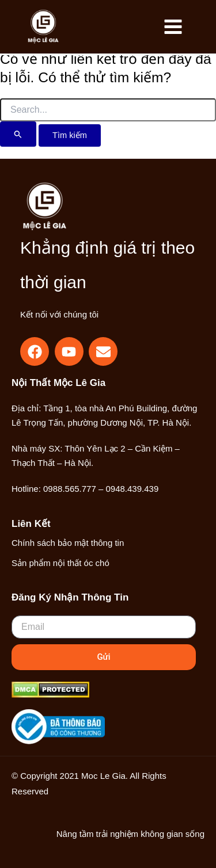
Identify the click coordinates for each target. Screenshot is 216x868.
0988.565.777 (70, 489)
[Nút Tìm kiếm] (18, 134)
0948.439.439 (132, 489)
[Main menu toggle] (173, 27)
